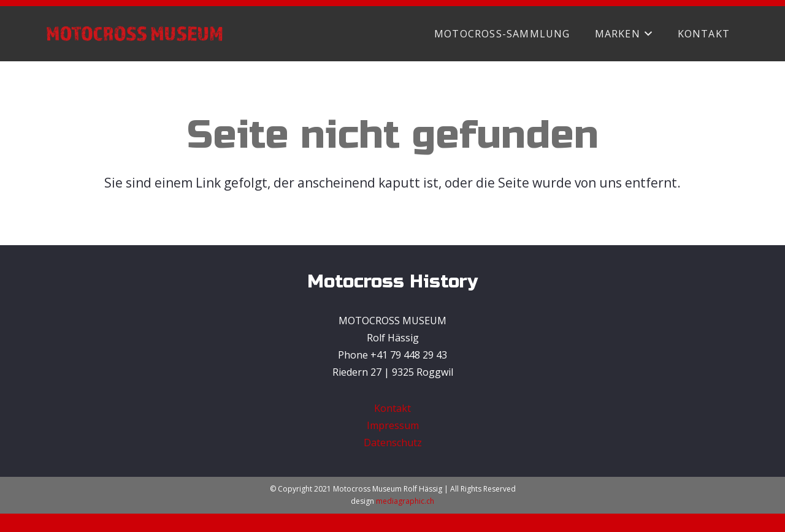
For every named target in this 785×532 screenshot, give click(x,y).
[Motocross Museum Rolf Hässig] (134, 34)
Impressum (393, 425)
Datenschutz (393, 443)
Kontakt (392, 408)
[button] (647, 34)
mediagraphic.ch (405, 501)
